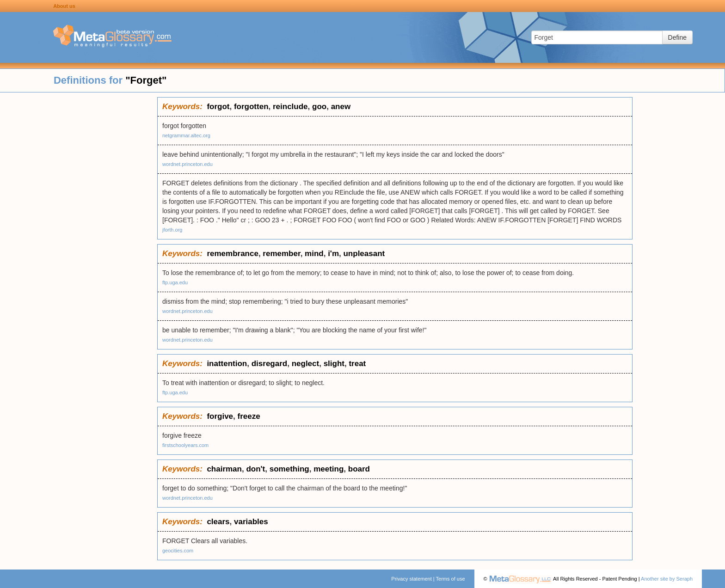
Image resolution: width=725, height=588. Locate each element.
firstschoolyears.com (185, 445)
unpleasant (364, 254)
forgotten (251, 107)
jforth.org (172, 230)
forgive (220, 416)
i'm (333, 254)
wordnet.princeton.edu (187, 164)
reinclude (290, 107)
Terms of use (451, 579)
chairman (224, 469)
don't (255, 469)
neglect (306, 364)
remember (281, 254)
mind (314, 254)
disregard (269, 364)
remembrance (233, 254)
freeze (249, 416)
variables (251, 522)
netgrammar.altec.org (186, 135)
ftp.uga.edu (175, 282)
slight (334, 364)
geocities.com (178, 551)
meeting (329, 469)
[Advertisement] (79, 236)
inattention (227, 364)
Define (677, 37)
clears (218, 522)
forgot (218, 107)
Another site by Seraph (667, 579)
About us (64, 6)
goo (319, 107)
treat (357, 364)
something (289, 469)
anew (341, 107)
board (359, 469)
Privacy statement (411, 579)
